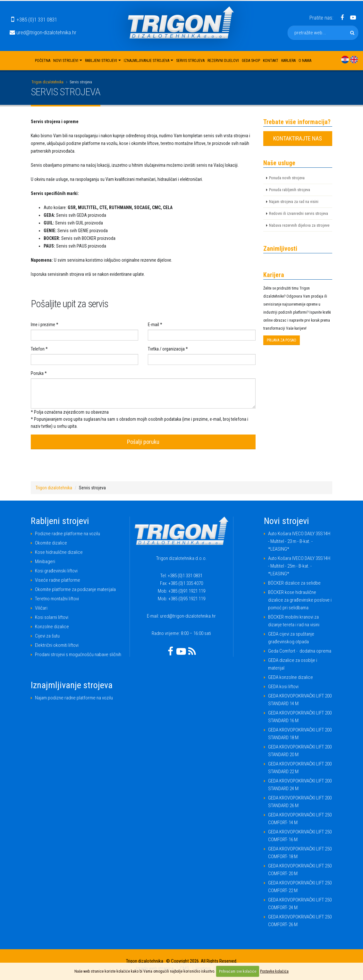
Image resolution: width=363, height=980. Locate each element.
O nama (305, 61)
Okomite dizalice (51, 543)
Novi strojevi (66, 61)
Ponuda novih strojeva (287, 178)
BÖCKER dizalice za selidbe (294, 583)
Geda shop (251, 61)
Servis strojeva (190, 61)
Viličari (41, 608)
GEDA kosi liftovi (283, 687)
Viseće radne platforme (58, 580)
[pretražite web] (352, 33)
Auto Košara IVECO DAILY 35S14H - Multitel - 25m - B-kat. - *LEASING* (299, 566)
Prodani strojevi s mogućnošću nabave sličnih (78, 655)
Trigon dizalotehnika (47, 82)
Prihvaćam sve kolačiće (238, 971)
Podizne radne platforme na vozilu (68, 534)
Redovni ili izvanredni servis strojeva (299, 213)
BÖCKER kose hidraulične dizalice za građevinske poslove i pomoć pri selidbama (300, 600)
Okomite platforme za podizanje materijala (75, 589)
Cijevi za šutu (47, 636)
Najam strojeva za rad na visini (294, 202)
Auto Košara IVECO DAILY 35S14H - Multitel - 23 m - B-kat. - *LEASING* (299, 541)
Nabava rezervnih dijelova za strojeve (299, 225)
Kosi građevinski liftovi (56, 571)
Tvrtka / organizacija (166, 349)
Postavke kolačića (274, 971)
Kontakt (271, 61)
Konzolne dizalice (52, 627)
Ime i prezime (43, 325)
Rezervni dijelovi (223, 61)
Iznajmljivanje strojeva (147, 61)
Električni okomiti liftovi (57, 645)
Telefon (38, 349)
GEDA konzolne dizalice (291, 677)
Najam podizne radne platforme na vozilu (74, 698)
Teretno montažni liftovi (57, 599)
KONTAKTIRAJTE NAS (298, 138)
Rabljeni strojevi (101, 61)
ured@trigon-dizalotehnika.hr (43, 32)
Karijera (288, 61)
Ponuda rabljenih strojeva (290, 190)
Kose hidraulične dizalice (59, 552)
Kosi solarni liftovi (52, 617)
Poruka (37, 373)
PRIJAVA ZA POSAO (282, 340)
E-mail (153, 325)
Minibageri (45, 562)
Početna (43, 61)
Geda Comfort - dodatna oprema (300, 651)
